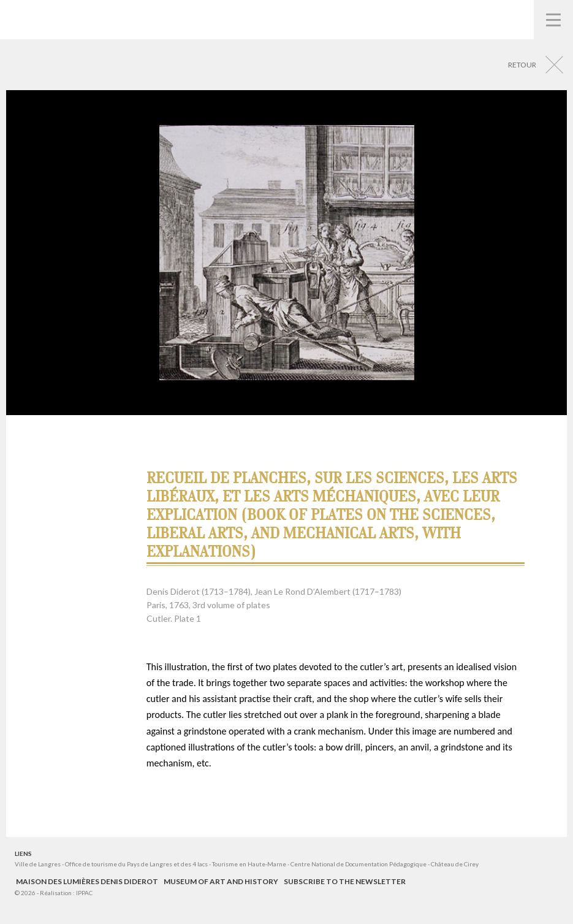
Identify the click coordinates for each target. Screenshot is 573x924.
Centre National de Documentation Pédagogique (359, 864)
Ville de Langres (38, 864)
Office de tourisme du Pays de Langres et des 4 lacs (137, 864)
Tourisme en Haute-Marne (249, 864)
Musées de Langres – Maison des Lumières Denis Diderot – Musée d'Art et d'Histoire (31, 19)
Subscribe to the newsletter (345, 881)
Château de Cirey (455, 864)
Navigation (553, 20)
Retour (522, 65)
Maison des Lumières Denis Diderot (87, 881)
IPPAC (84, 893)
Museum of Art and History (221, 881)
